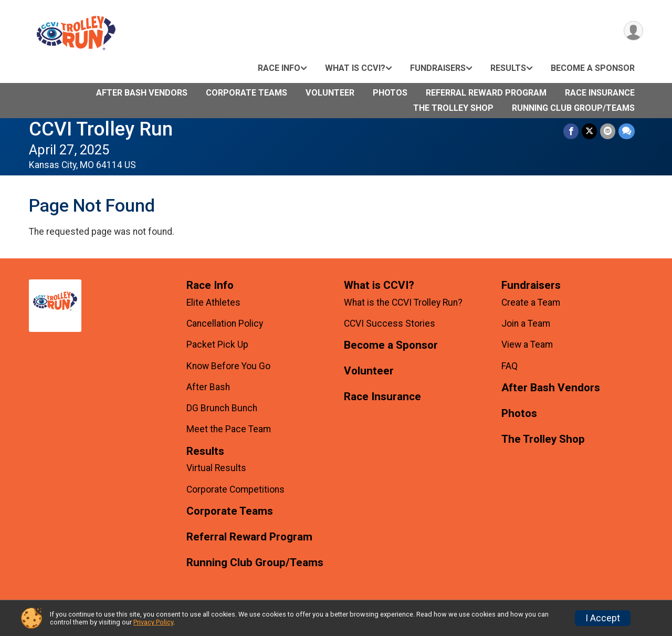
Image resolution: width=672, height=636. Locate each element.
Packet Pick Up (217, 345)
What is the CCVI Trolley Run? (403, 303)
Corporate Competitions (235, 489)
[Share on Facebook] (571, 131)
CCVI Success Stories (390, 324)
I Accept (603, 618)
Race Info (279, 68)
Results (508, 68)
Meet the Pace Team (229, 429)
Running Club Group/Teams (573, 108)
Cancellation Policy (225, 324)
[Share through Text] (627, 131)
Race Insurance (600, 93)
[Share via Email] (608, 131)
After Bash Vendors (142, 93)
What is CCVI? (355, 68)
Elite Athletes (213, 303)
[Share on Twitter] (589, 131)
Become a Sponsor (593, 68)
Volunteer (330, 93)
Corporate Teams (246, 93)
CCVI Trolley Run (101, 129)
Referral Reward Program (486, 93)
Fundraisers (438, 68)
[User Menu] (633, 31)
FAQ (510, 366)
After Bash (208, 387)
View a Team (527, 345)
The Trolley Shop (453, 108)
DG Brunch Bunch (222, 408)
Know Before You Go (228, 366)
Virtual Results (216, 468)
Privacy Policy (153, 622)
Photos (390, 93)
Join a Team (526, 324)
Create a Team (531, 303)
